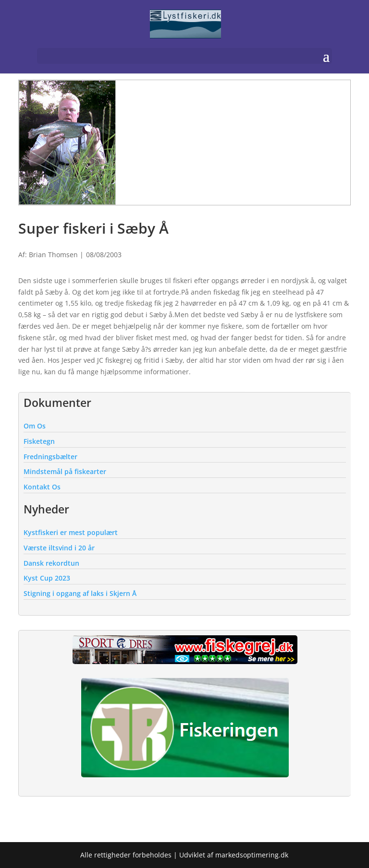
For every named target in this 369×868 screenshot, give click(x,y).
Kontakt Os (42, 487)
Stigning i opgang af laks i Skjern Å (80, 593)
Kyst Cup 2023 (47, 578)
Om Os (35, 426)
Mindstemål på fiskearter (65, 471)
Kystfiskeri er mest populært (71, 532)
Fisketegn (39, 441)
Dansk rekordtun (51, 563)
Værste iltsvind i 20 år (59, 548)
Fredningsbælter (50, 457)
